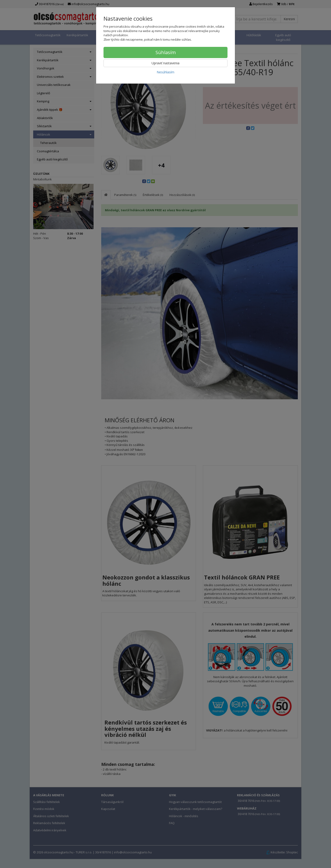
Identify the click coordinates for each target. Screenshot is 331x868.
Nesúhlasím (165, 72)
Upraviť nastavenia (165, 63)
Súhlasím (166, 52)
